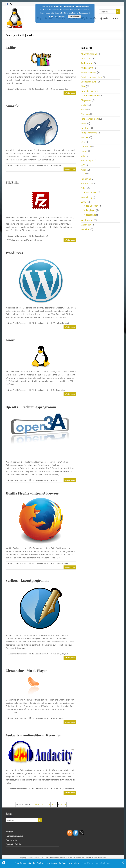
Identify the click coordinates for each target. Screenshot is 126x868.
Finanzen (85, 114)
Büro (55, 480)
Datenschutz (11, 840)
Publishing (57, 654)
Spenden (105, 18)
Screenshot (86, 184)
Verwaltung (57, 89)
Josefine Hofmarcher (18, 89)
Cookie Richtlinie (13, 844)
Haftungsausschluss (14, 836)
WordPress (14, 253)
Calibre (11, 48)
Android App (87, 63)
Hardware (86, 128)
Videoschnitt (90, 215)
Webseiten (14, 240)
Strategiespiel (90, 192)
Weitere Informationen (57, 16)
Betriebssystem (59, 390)
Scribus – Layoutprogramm (27, 580)
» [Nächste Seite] (65, 805)
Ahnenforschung (89, 54)
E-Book (66, 89)
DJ (85, 174)
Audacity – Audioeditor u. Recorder (33, 735)
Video (84, 202)
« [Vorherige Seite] (43, 805)
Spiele (84, 188)
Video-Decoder (91, 206)
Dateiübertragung (90, 91)
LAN (83, 142)
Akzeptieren (74, 16)
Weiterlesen (70, 93)
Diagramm (86, 100)
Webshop (85, 229)
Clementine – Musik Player (26, 671)
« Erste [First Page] (36, 805)
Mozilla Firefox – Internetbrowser (32, 493)
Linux (10, 340)
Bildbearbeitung (89, 82)
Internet (22, 240)
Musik (55, 165)
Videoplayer (89, 210)
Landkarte (86, 147)
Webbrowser (58, 563)
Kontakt (116, 18)
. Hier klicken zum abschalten (95, 863)
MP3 (60, 165)
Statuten (9, 832)
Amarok (12, 106)
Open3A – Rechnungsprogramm (31, 407)
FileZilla (12, 182)
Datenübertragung (34, 240)
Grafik (84, 123)
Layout (65, 654)
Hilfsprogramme (89, 133)
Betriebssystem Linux (91, 77)
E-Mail (84, 110)
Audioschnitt (69, 789)
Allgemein (86, 59)
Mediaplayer (87, 161)
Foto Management (90, 119)
